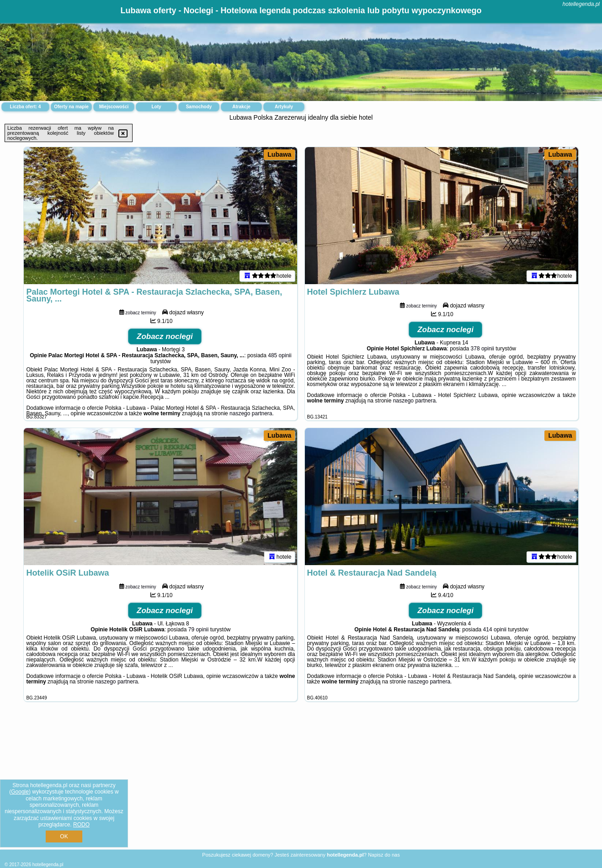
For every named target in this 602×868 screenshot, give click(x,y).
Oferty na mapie (71, 107)
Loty (156, 107)
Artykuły (284, 107)
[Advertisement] (301, 783)
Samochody (199, 107)
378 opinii (482, 349)
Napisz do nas (384, 855)
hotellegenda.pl (581, 4)
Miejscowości (114, 107)
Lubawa (279, 154)
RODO (81, 825)
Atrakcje (241, 107)
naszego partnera (251, 413)
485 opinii (280, 355)
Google (20, 792)
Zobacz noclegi (165, 336)
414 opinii (495, 630)
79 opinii (199, 630)
